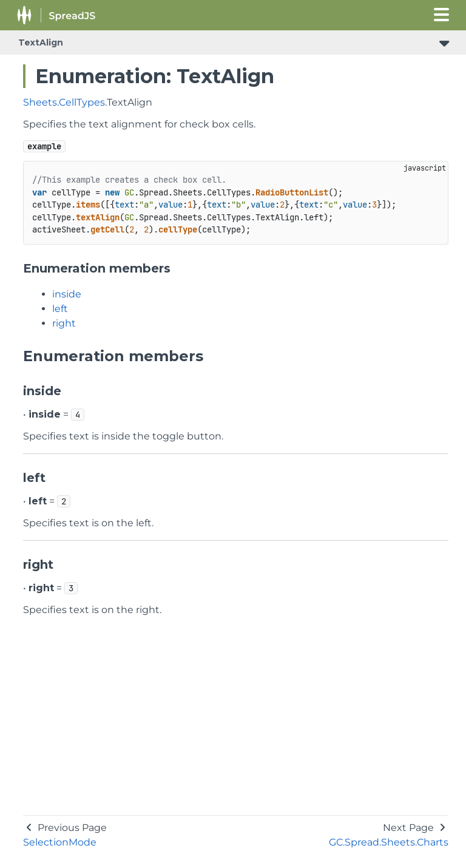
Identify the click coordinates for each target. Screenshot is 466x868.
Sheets (40, 102)
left (60, 309)
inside (67, 294)
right (64, 323)
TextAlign (41, 42)
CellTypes (82, 102)
